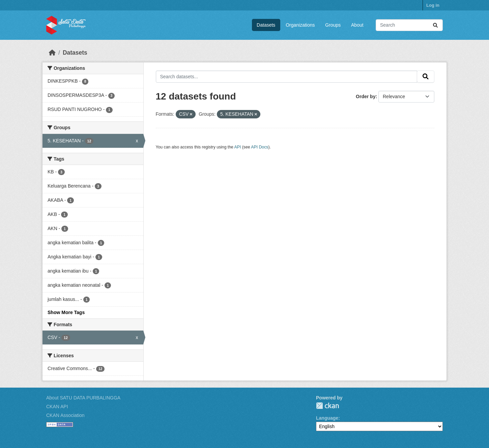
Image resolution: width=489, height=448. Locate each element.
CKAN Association (65, 415)
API (238, 147)
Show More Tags (66, 312)
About (357, 25)
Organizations (300, 25)
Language (327, 418)
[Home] (52, 53)
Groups (333, 25)
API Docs (260, 147)
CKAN (327, 406)
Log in (433, 5)
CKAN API (57, 407)
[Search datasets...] (409, 25)
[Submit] (435, 25)
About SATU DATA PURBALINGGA (83, 398)
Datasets (266, 25)
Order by (366, 96)
